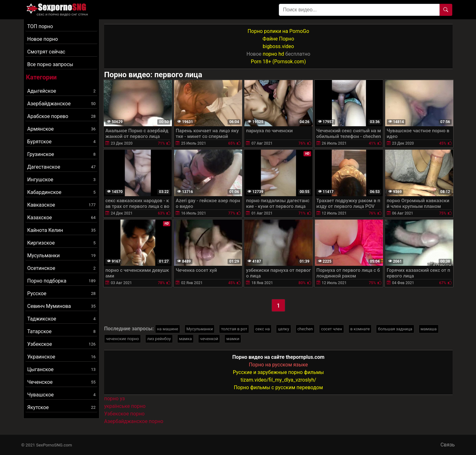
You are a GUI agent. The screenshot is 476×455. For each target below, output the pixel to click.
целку (283, 329)
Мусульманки (61, 256)
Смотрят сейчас (46, 52)
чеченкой (209, 339)
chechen (305, 329)
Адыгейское (61, 91)
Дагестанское (61, 167)
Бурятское (61, 142)
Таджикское (61, 319)
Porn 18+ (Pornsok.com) (278, 62)
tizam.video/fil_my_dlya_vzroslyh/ (278, 380)
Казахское (61, 218)
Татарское (61, 331)
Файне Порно (279, 39)
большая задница (395, 329)
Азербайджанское (61, 104)
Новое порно (43, 39)
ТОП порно (40, 26)
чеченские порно (122, 339)
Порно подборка (61, 281)
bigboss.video (278, 46)
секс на (263, 329)
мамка (185, 339)
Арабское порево (61, 116)
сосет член (331, 329)
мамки (233, 339)
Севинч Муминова (61, 306)
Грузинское (61, 154)
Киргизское (61, 243)
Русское (61, 293)
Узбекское (61, 344)
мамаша (429, 329)
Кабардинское (61, 192)
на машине (168, 329)
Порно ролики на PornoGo (278, 31)
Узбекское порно (124, 414)
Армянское (61, 129)
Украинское (61, 357)
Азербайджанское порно (134, 421)
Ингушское (61, 180)
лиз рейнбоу (159, 339)
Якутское (61, 407)
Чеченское (61, 382)
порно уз (114, 399)
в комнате (360, 329)
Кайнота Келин (61, 230)
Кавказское (61, 205)
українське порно (125, 406)
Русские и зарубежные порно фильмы (279, 372)
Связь (448, 445)
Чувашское (61, 395)
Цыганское (61, 369)
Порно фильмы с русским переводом (279, 387)
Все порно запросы (50, 64)
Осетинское (61, 268)
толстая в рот (234, 329)
